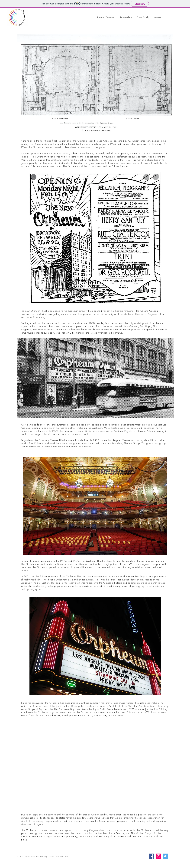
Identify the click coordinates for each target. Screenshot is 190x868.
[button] (95, 85)
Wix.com (64, 857)
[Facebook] (152, 856)
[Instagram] (158, 856)
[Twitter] (165, 856)
